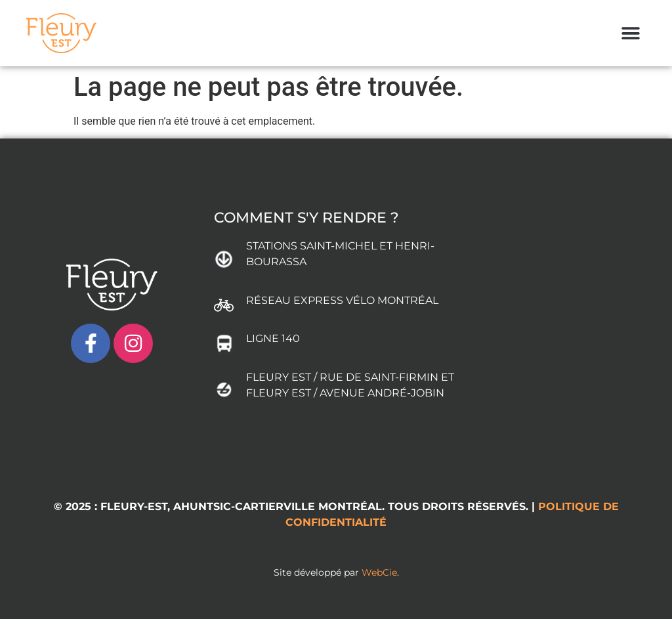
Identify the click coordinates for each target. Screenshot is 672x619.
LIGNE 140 (273, 338)
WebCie (379, 572)
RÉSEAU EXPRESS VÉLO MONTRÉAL (342, 300)
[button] (631, 33)
